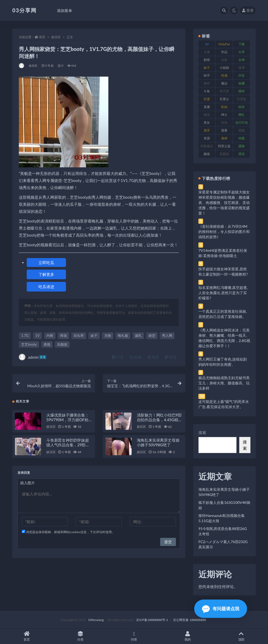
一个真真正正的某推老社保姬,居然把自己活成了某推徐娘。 (223, 314)
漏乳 (138, 335)
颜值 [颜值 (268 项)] (207, 154)
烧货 (152, 335)
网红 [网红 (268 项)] (242, 115)
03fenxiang (96, 620)
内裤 (50, 335)
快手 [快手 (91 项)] (207, 75)
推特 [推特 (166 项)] (207, 83)
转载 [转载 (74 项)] (242, 138)
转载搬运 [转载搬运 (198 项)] (207, 146)
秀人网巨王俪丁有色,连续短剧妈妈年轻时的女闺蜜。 (223, 362)
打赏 (118, 357)
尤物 (108, 335)
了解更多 (46, 274)
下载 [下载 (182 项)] (242, 44)
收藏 (136, 357)
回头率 (79, 335)
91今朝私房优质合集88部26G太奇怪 (223, 531)
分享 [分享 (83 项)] (242, 52)
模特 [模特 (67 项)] (242, 91)
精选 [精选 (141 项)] (207, 115)
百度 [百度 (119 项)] (207, 99)
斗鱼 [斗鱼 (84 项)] (207, 91)
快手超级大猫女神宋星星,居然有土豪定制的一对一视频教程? (223, 272)
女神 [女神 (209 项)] (242, 60)
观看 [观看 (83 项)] (224, 130)
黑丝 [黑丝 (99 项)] (242, 154)
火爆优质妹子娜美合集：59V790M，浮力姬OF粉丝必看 (69, 420)
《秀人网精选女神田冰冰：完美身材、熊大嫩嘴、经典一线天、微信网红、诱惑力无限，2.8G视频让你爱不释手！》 (224, 338)
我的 (188, 636)
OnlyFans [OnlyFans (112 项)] (224, 45)
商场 (63, 335)
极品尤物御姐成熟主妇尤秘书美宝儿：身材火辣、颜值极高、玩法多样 (224, 383)
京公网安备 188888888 (189, 620)
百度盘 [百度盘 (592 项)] (242, 99)
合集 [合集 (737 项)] (224, 60)
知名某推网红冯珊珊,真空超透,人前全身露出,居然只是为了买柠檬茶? (223, 293)
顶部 (241, 636)
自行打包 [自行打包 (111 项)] (242, 122)
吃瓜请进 (46, 287)
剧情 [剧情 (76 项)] (207, 60)
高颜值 (62, 344)
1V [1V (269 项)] (207, 44)
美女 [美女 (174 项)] (207, 122)
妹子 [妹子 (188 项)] (207, 68)
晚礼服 (123, 335)
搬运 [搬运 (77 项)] (224, 83)
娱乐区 (56, 37)
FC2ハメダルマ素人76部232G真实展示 (223, 544)
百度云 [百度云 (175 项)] (224, 99)
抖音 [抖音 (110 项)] (242, 75)
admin (33, 357)
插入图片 (27, 484)
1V (37, 335)
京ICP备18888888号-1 (152, 620)
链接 (171, 357)
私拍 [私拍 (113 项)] (224, 107)
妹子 (94, 335)
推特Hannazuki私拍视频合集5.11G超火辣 (222, 518)
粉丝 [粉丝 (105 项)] (242, 107)
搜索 (202, 432)
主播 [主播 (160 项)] (207, 52)
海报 (153, 357)
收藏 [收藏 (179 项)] (242, 83)
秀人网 (167, 335)
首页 (42, 37)
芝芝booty (29, 344)
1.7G (25, 335)
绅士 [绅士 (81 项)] (224, 115)
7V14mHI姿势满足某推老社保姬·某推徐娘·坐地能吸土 (223, 253)
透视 (47, 344)
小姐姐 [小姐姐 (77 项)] (224, 68)
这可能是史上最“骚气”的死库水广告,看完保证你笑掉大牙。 (224, 404)
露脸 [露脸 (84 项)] (242, 146)
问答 (134, 636)
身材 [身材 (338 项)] (224, 138)
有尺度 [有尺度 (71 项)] (224, 91)
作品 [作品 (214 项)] (224, 52)
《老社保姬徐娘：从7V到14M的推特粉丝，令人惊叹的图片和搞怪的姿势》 (224, 232)
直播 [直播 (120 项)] (207, 107)
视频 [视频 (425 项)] (242, 130)
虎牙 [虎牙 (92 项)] (207, 130)
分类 (80, 636)
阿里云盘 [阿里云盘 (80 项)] (224, 146)
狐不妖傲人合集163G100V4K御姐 (224, 505)
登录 (248, 10)
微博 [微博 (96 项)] (242, 68)
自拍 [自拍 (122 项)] (224, 122)
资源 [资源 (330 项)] (207, 138)
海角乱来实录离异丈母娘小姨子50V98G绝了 (158, 443)
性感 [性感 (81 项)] (224, 75)
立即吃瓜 (46, 263)
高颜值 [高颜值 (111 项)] (224, 154)
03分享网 (24, 10)
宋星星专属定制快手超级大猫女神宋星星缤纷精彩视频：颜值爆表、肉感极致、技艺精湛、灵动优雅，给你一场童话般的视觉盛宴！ (224, 203)
